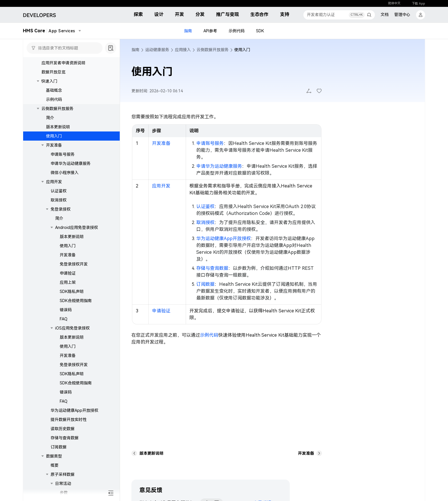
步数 (64, 493)
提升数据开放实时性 (69, 420)
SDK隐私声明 (72, 292)
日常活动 (63, 484)
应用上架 (68, 282)
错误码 (66, 310)
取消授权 (59, 200)
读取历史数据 (63, 429)
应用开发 (54, 182)
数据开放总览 (53, 72)
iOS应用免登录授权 (72, 328)
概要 (55, 465)
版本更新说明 (58, 127)
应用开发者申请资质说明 (63, 63)
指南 (188, 31)
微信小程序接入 (65, 173)
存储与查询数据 (65, 438)
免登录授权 (61, 209)
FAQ (64, 319)
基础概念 (54, 90)
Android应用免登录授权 (77, 227)
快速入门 (49, 81)
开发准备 (54, 145)
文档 (385, 15)
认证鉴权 (59, 191)
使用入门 (54, 136)
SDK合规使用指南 (76, 301)
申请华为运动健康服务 (71, 163)
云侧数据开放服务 (57, 109)
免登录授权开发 (74, 264)
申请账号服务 (63, 154)
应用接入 (183, 50)
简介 (50, 118)
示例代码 (237, 31)
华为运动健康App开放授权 (74, 410)
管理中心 (402, 15)
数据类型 (54, 456)
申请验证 (68, 273)
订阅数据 (59, 447)
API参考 (210, 31)
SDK (260, 31)
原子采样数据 (63, 474)
